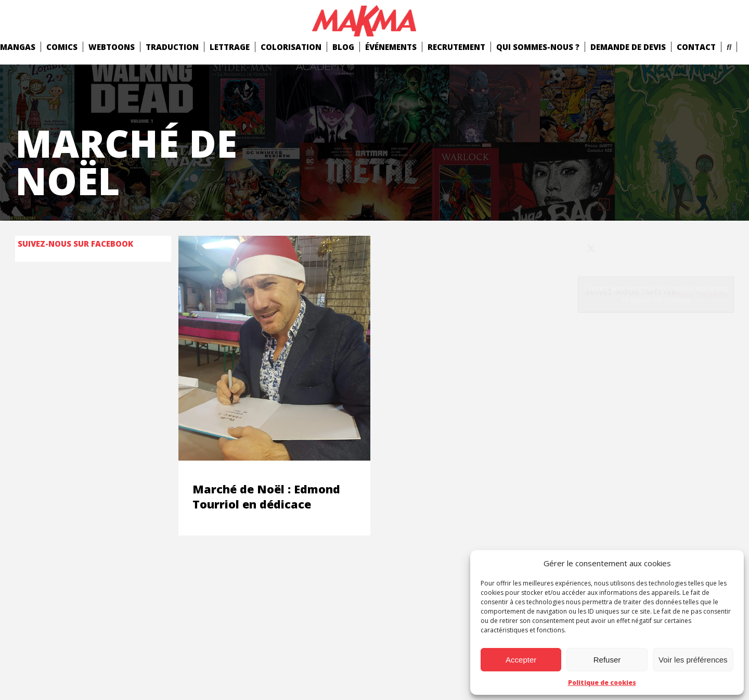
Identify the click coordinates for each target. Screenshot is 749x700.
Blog (343, 47)
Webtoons (112, 47)
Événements (391, 47)
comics (62, 47)
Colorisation (291, 47)
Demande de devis (628, 47)
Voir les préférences (693, 660)
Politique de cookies (602, 683)
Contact (696, 47)
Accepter (521, 660)
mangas (18, 47)
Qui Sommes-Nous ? (538, 47)
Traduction (172, 47)
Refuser (607, 660)
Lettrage (230, 47)
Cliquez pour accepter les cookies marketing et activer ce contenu (656, 294)
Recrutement (456, 47)
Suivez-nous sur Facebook (75, 244)
